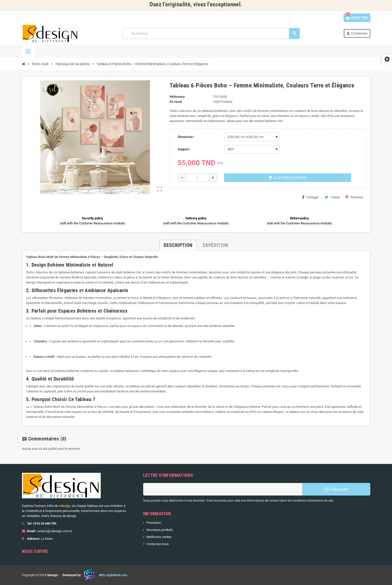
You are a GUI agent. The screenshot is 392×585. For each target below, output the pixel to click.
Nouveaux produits (160, 530)
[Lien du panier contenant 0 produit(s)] (357, 18)
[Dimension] (252, 137)
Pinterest (354, 197)
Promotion (154, 523)
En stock (176, 102)
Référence (177, 97)
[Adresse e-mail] (223, 489)
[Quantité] (197, 178)
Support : (184, 149)
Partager (310, 197)
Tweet (332, 197)
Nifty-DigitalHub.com (113, 575)
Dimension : (186, 137)
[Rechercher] (211, 33)
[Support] (252, 149)
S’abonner (336, 489)
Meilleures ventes (159, 537)
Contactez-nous (158, 544)
